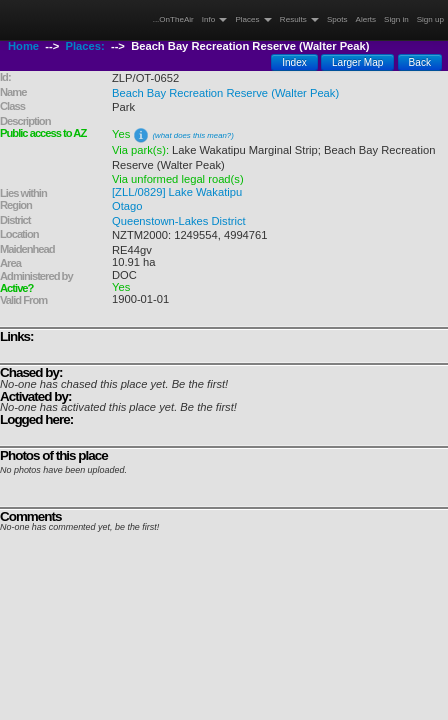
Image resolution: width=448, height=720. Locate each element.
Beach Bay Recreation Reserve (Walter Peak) (225, 93)
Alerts (366, 19)
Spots (337, 19)
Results (299, 19)
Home (23, 46)
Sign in (396, 19)
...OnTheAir (173, 19)
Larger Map (358, 62)
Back (420, 62)
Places (253, 19)
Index (294, 62)
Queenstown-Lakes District (179, 221)
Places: (85, 46)
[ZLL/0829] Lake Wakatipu (177, 192)
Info (215, 19)
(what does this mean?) (192, 135)
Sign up (430, 19)
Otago (127, 206)
